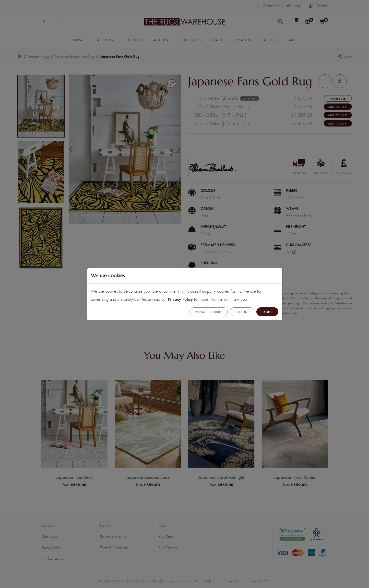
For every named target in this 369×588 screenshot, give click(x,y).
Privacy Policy (180, 299)
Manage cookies (209, 312)
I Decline (242, 312)
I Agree (267, 312)
